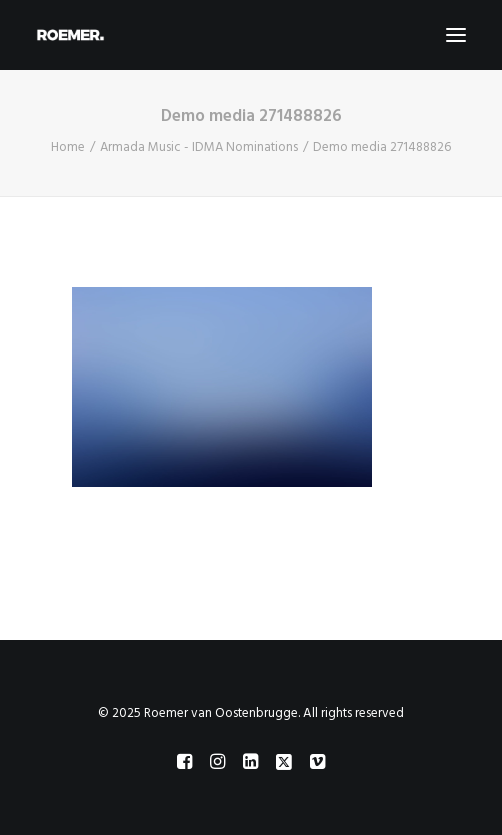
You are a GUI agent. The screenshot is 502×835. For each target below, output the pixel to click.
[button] (456, 35)
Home (68, 147)
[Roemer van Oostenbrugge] (251, 35)
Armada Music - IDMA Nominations (199, 147)
